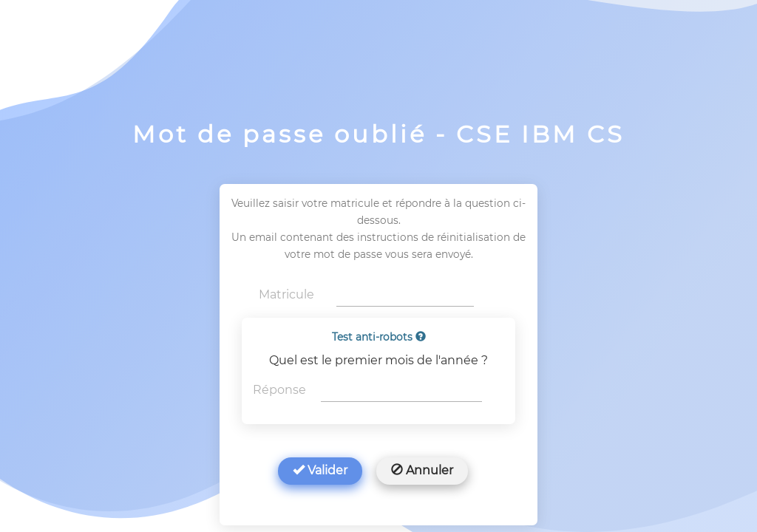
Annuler (422, 470)
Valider (320, 470)
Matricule (286, 294)
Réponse (279, 390)
